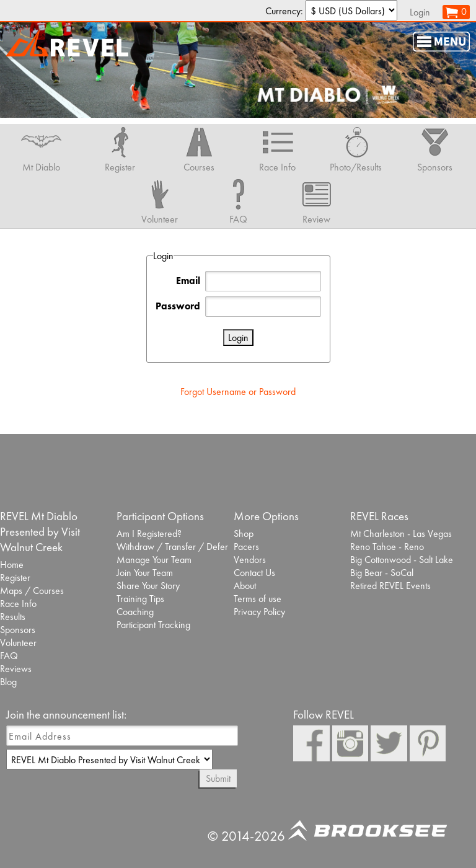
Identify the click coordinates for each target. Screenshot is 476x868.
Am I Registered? (149, 534)
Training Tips (140, 599)
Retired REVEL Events (390, 586)
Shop (244, 534)
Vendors (250, 560)
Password (178, 306)
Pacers (246, 547)
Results (13, 617)
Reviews (16, 669)
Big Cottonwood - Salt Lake (402, 560)
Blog (8, 682)
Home (12, 565)
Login (420, 12)
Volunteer (18, 643)
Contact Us (254, 573)
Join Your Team (145, 573)
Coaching (135, 612)
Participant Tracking (153, 625)
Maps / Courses (32, 591)
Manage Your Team (154, 560)
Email (188, 281)
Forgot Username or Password (238, 392)
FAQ (9, 656)
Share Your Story (148, 586)
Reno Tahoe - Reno (387, 547)
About (245, 586)
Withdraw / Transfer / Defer (172, 547)
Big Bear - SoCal (382, 573)
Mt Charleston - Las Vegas (401, 534)
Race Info (18, 604)
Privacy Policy (259, 612)
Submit (218, 778)
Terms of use (258, 599)
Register (15, 578)
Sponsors (18, 630)
